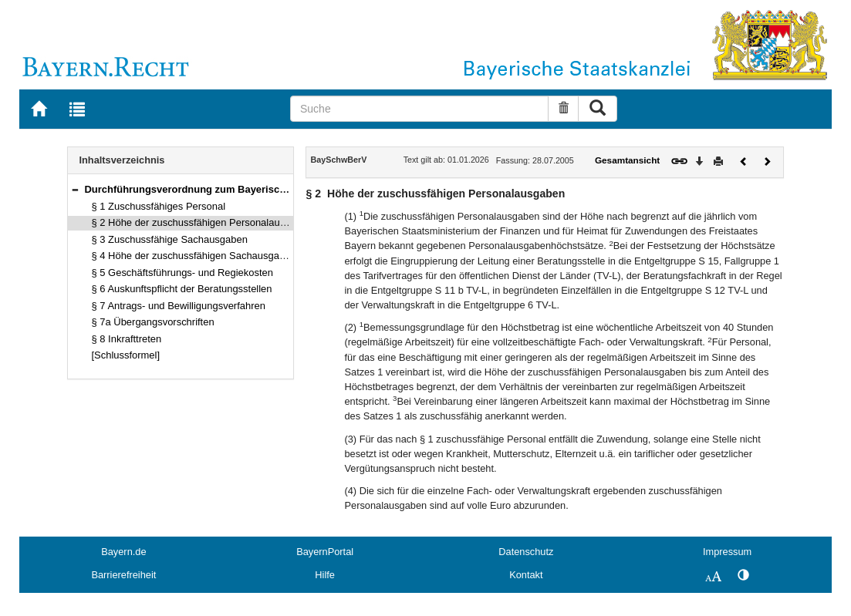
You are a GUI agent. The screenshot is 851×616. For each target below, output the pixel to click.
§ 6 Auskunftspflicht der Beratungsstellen (182, 289)
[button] (75, 189)
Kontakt (526, 575)
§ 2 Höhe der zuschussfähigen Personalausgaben (203, 222)
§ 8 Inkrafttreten (127, 339)
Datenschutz (526, 552)
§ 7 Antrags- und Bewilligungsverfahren (179, 306)
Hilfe (325, 575)
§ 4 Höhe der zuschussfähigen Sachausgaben (194, 256)
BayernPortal (325, 552)
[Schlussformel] (126, 355)
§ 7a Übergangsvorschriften (153, 322)
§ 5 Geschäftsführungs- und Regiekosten (182, 273)
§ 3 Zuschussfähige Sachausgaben (170, 239)
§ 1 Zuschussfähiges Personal (159, 206)
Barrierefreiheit (123, 575)
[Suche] (419, 109)
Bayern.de (123, 552)
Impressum (727, 552)
